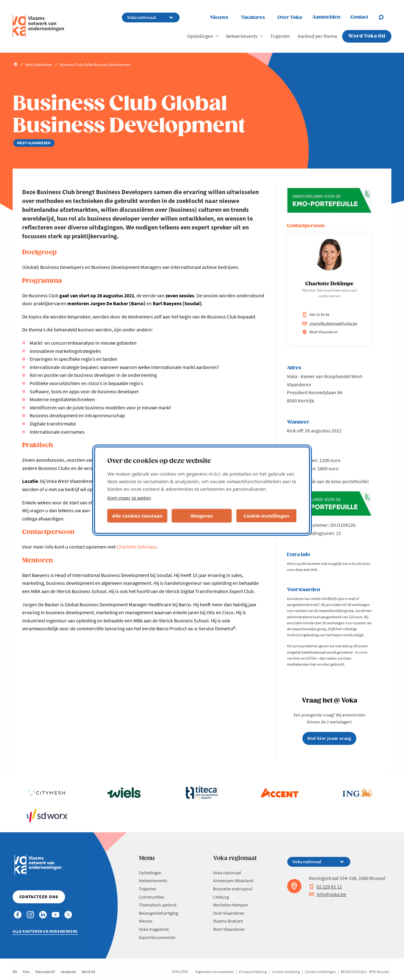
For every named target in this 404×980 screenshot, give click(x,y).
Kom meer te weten (129, 497)
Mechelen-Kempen (231, 905)
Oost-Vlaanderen (229, 913)
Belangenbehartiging (158, 913)
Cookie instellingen (320, 972)
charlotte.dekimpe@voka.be (330, 323)
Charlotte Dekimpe (136, 547)
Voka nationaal (227, 873)
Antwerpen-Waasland (233, 881)
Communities (151, 897)
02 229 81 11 (326, 887)
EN (15, 972)
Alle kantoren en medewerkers (45, 931)
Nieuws (219, 18)
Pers (26, 972)
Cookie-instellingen (267, 516)
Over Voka (290, 18)
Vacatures (253, 18)
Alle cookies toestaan (137, 516)
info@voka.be (328, 894)
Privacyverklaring (253, 972)
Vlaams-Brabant (228, 921)
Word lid (88, 972)
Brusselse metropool (233, 889)
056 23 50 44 (316, 315)
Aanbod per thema (317, 36)
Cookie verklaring (286, 972)
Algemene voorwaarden (215, 972)
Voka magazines (154, 929)
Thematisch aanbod (158, 905)
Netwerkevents (242, 36)
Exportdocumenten (157, 937)
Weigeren (202, 516)
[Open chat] (385, 17)
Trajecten (280, 36)
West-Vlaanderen (229, 929)
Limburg (221, 897)
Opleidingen (200, 36)
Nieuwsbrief (45, 972)
